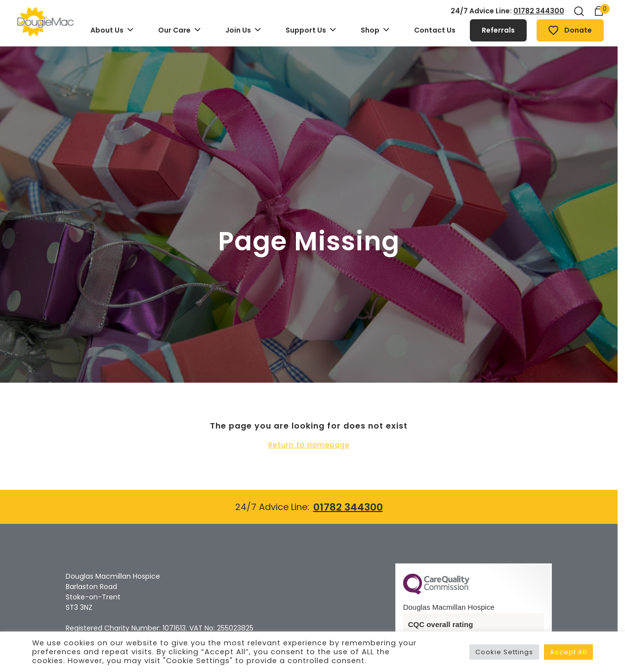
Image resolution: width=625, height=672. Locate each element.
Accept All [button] (568, 652)
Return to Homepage (309, 445)
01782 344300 (539, 11)
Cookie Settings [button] (504, 652)
